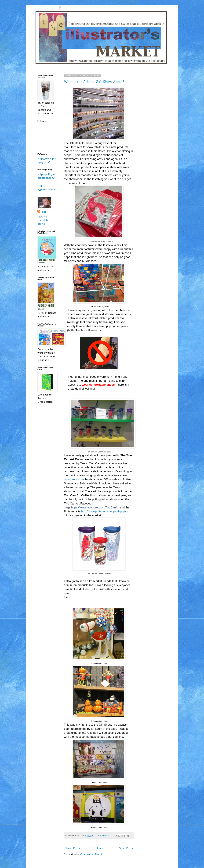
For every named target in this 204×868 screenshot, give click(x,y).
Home (99, 848)
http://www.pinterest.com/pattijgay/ (103, 511)
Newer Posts (72, 848)
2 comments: (103, 835)
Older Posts (126, 848)
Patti (44, 212)
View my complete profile (43, 220)
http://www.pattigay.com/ (47, 160)
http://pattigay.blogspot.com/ (47, 176)
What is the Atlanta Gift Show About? (94, 82)
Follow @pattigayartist (47, 188)
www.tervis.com (74, 479)
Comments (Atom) (91, 854)
